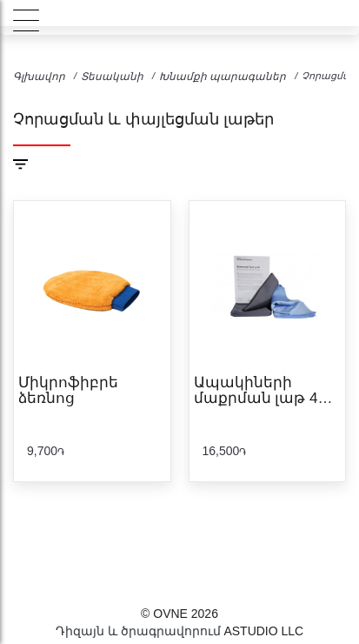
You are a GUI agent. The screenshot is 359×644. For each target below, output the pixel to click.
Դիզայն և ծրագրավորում (138, 631)
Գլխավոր (39, 77)
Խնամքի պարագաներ (223, 77)
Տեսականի (112, 77)
